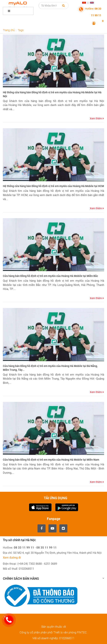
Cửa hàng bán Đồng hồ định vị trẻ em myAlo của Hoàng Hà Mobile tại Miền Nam (51, 460)
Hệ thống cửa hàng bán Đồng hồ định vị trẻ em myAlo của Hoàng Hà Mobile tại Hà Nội (52, 94)
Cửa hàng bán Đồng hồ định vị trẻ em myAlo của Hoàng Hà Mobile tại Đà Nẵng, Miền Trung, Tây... (50, 368)
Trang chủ (9, 30)
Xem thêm (97, 118)
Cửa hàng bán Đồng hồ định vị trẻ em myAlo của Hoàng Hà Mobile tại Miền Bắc (50, 276)
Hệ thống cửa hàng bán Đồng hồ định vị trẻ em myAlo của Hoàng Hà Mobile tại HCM (53, 186)
